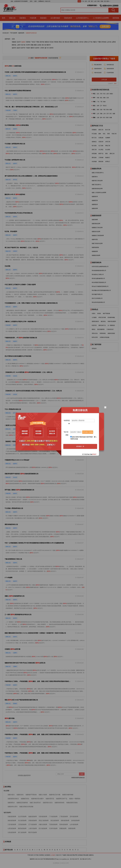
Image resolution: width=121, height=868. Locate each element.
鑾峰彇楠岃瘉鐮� (88, 432)
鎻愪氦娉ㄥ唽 (80, 446)
